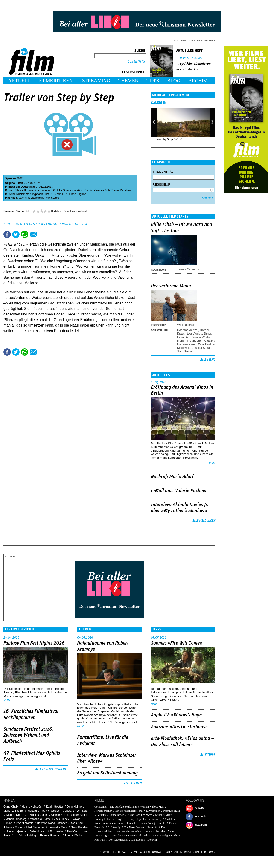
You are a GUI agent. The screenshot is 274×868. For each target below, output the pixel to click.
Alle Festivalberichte (52, 769)
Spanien (10, 178)
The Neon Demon (134, 827)
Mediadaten (142, 852)
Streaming (96, 81)
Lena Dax (184, 337)
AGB (203, 852)
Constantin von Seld (75, 811)
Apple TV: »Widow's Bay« (176, 715)
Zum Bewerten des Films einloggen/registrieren (45, 224)
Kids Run (100, 840)
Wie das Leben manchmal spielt (130, 836)
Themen (128, 81)
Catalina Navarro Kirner (196, 342)
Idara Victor (80, 815)
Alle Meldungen (204, 521)
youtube (200, 808)
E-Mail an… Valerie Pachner (179, 491)
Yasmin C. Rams (40, 819)
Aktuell (19, 81)
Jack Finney (62, 819)
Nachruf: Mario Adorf (172, 477)
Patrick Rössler (50, 811)
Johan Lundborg (16, 819)
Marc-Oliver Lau (16, 815)
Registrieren (206, 40)
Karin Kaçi (77, 823)
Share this (7, 234)
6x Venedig (114, 827)
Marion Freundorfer (190, 341)
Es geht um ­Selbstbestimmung (107, 773)
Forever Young (147, 823)
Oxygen (120, 819)
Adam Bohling (27, 836)
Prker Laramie (25, 823)
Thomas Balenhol (50, 836)
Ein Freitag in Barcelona (129, 811)
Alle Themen (133, 783)
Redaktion (125, 852)
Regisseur (162, 185)
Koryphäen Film (39, 194)
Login (192, 40)
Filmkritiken (56, 81)
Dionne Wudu (201, 337)
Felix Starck (16, 190)
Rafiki (162, 823)
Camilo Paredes (94, 190)
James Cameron (188, 269)
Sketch (169, 819)
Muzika (102, 815)
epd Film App (190, 69)
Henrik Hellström (32, 807)
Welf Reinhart (186, 325)
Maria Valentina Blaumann (27, 198)
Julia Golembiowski (68, 190)
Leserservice (134, 72)
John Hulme (74, 807)
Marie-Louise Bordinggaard (20, 811)
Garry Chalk (11, 807)
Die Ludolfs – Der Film (144, 840)
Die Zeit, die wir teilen (128, 831)
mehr (212, 463)
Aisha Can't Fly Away (140, 815)
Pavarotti (152, 827)
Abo (177, 40)
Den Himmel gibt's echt (164, 836)
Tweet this (16, 234)
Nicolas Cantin (39, 815)
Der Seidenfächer (118, 840)
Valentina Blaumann (40, 190)
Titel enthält (164, 172)
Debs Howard (38, 831)
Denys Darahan (121, 190)
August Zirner (202, 334)
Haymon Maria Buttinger (52, 823)
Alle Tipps (208, 755)
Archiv (198, 81)
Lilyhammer (153, 811)
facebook (200, 816)
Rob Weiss (57, 831)
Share (25, 234)
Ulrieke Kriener (60, 815)
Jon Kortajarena (16, 831)
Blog (174, 81)
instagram (201, 825)
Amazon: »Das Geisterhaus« (179, 727)
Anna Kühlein (17, 194)
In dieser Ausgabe (191, 58)
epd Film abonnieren (195, 64)
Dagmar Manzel (188, 330)
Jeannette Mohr (57, 827)
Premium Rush (172, 811)
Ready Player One (138, 819)
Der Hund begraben (155, 831)
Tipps (153, 81)
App (184, 40)
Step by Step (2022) (169, 139)
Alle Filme (208, 360)
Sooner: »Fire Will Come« (177, 643)
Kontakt (157, 852)
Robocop (156, 819)
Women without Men (152, 807)
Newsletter (108, 852)
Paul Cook (73, 831)
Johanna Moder (13, 827)
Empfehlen (33, 234)
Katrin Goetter (55, 807)
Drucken (42, 234)
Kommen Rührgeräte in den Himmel (115, 823)
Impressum (192, 852)
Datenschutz (173, 852)
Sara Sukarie (186, 351)
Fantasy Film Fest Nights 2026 (34, 643)
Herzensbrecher (103, 811)
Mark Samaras (35, 827)
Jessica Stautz (202, 348)
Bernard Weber (74, 836)
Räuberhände (117, 815)
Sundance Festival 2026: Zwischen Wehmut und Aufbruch (28, 735)
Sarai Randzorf (80, 827)
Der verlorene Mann (171, 286)
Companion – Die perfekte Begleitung (115, 807)
